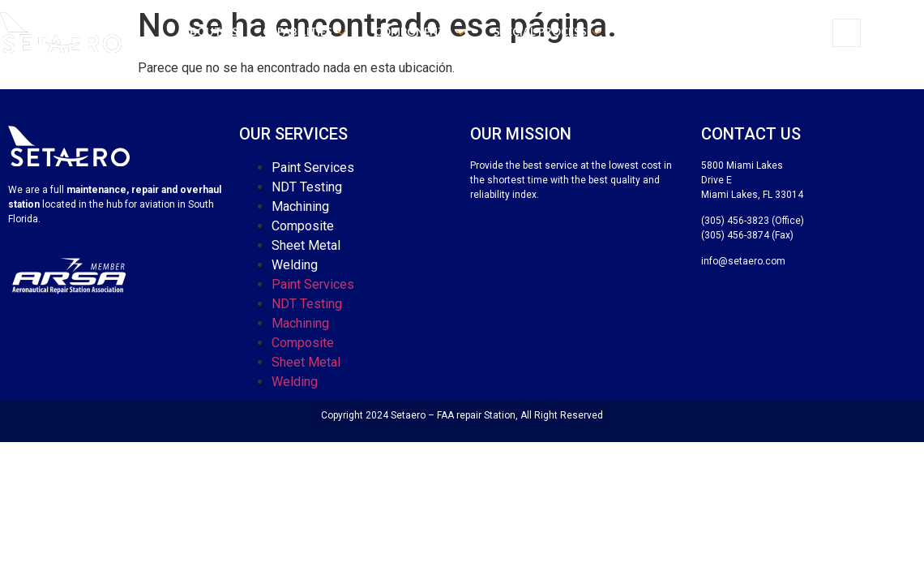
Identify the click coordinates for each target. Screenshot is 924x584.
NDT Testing (307, 187)
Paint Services (313, 167)
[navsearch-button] (847, 33)
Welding (295, 265)
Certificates (665, 32)
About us (210, 32)
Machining (300, 206)
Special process (549, 32)
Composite (303, 226)
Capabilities (306, 32)
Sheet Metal (306, 245)
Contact (753, 32)
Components (422, 32)
